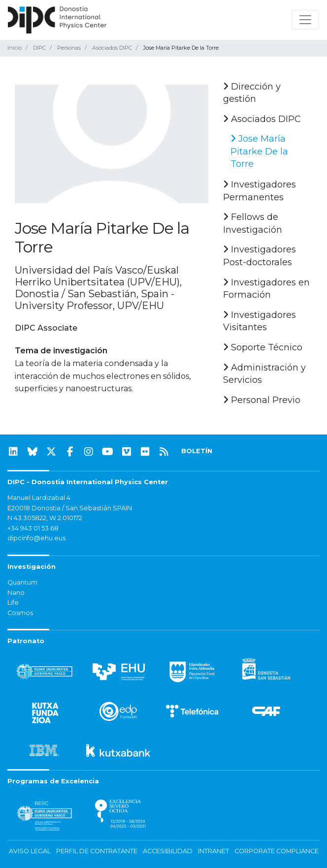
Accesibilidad (168, 851)
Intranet (213, 851)
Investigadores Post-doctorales (260, 256)
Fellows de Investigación (253, 223)
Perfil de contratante (97, 851)
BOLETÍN (197, 451)
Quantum (22, 582)
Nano (16, 593)
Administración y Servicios (264, 374)
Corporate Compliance (277, 851)
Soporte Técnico (263, 347)
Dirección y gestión (252, 93)
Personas (69, 48)
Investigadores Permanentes (260, 191)
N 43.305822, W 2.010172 (45, 518)
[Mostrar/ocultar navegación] (305, 20)
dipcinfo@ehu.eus (36, 538)
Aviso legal (30, 851)
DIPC (39, 48)
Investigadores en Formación (266, 289)
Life (13, 603)
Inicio (15, 48)
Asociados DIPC (112, 48)
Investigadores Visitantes (260, 321)
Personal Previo (262, 400)
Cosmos (20, 613)
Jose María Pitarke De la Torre (259, 151)
